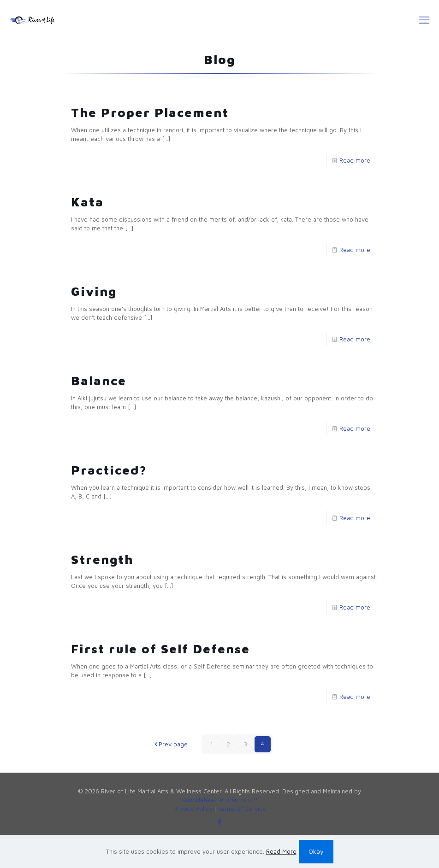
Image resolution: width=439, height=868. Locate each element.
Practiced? (109, 470)
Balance (99, 381)
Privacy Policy (193, 809)
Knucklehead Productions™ (220, 800)
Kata (87, 202)
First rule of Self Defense (160, 649)
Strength (102, 559)
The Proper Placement (150, 112)
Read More (281, 851)
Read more (355, 160)
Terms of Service (242, 809)
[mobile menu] (424, 20)
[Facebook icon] (220, 822)
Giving (94, 291)
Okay (316, 851)
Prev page (170, 744)
